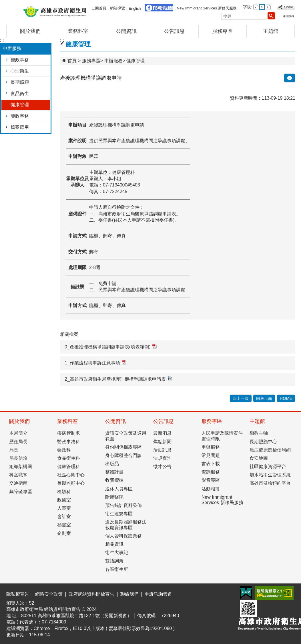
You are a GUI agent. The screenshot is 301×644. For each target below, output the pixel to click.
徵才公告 (162, 467)
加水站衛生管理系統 (270, 475)
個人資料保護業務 (123, 536)
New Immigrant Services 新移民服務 (207, 8)
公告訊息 (174, 31)
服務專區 (222, 31)
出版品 (112, 464)
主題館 (271, 31)
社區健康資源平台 (268, 467)
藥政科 (64, 450)
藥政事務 (20, 116)
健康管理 (20, 105)
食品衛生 (20, 94)
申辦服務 (113, 61)
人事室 (64, 508)
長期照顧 (20, 82)
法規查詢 (162, 458)
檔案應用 (20, 127)
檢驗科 (64, 492)
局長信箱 (18, 458)
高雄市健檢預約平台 (270, 483)
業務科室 (78, 31)
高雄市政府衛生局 (55, 11)
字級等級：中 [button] (262, 7)
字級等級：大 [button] (268, 7)
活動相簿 (211, 489)
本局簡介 (18, 433)
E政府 (246, 593)
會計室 (64, 516)
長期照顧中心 (71, 483)
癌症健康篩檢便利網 (270, 450)
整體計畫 (114, 472)
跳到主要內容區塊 (3, 4)
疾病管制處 (69, 433)
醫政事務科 (69, 442)
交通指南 (18, 483)
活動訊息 (162, 450)
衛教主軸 (259, 433)
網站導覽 (117, 8)
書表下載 (211, 464)
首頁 (72, 61)
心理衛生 (20, 71)
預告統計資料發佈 (123, 505)
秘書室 (64, 525)
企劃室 (64, 533)
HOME (286, 398)
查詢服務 (211, 472)
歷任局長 (18, 442)
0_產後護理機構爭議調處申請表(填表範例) (111, 347)
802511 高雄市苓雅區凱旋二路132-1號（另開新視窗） (76, 616)
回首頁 (101, 8)
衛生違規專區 (119, 514)
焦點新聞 (162, 442)
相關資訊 (114, 544)
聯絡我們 (129, 594)
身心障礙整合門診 (123, 455)
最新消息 (162, 433)
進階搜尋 (288, 16)
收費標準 (114, 480)
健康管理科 (69, 467)
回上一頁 (241, 398)
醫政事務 (20, 60)
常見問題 (211, 455)
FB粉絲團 (159, 8)
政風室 (64, 500)
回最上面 (264, 398)
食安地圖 (259, 458)
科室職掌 (18, 475)
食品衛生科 (69, 458)
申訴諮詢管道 (158, 594)
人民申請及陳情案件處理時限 (222, 436)
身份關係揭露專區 (123, 447)
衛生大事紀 (117, 552)
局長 (14, 450)
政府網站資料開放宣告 (91, 594)
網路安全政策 (49, 594)
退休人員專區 (119, 489)
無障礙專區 (21, 492)
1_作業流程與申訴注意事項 (95, 363)
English (135, 8)
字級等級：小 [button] (256, 7)
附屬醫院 (114, 497)
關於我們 (30, 31)
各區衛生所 (117, 569)
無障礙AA (274, 593)
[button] (271, 16)
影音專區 (211, 480)
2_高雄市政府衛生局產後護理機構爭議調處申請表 (118, 379)
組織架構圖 (21, 467)
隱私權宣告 (18, 594)
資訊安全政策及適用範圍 (126, 436)
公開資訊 (126, 31)
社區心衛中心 (71, 475)
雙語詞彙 (114, 561)
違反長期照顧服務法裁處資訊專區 (126, 525)
